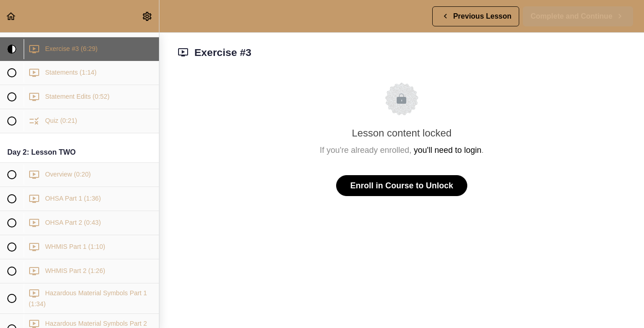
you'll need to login (448, 150)
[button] (11, 16)
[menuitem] (148, 16)
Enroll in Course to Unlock (402, 186)
